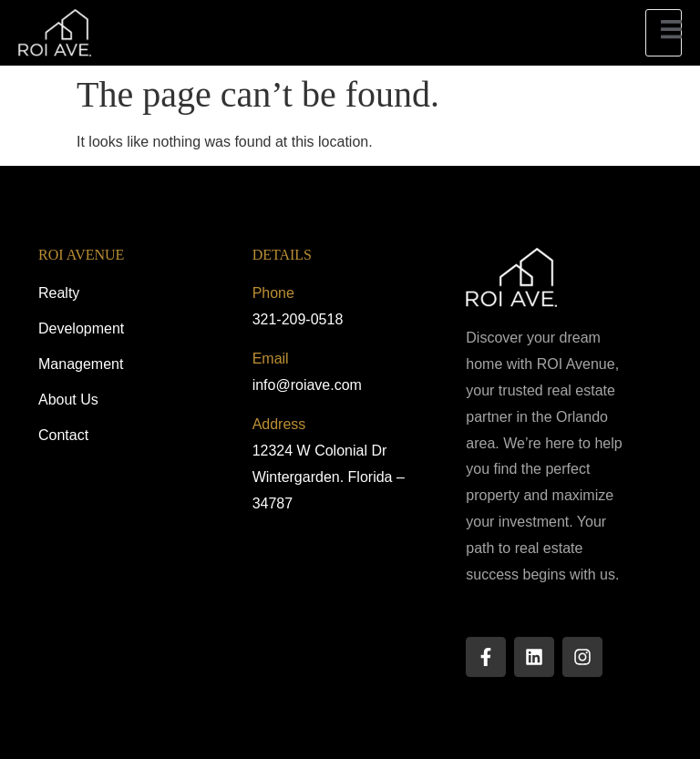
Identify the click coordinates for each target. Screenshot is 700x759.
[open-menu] (664, 32)
